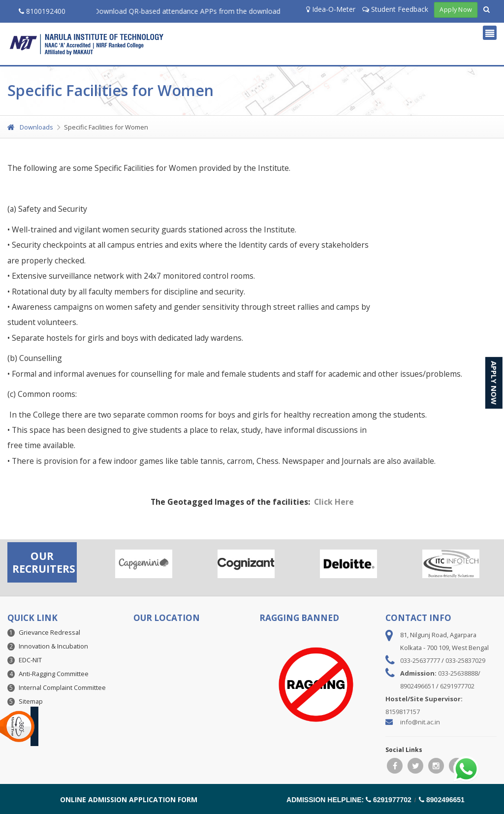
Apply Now (456, 10)
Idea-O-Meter (331, 9)
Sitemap (31, 701)
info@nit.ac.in (420, 722)
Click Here (334, 502)
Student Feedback (395, 9)
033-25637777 (420, 660)
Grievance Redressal (49, 632)
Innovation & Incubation (53, 646)
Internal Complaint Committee (62, 687)
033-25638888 (458, 673)
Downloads (30, 127)
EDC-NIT (30, 660)
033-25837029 (465, 660)
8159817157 (403, 712)
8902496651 (417, 686)
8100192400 (42, 11)
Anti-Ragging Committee (54, 674)
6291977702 (457, 686)
